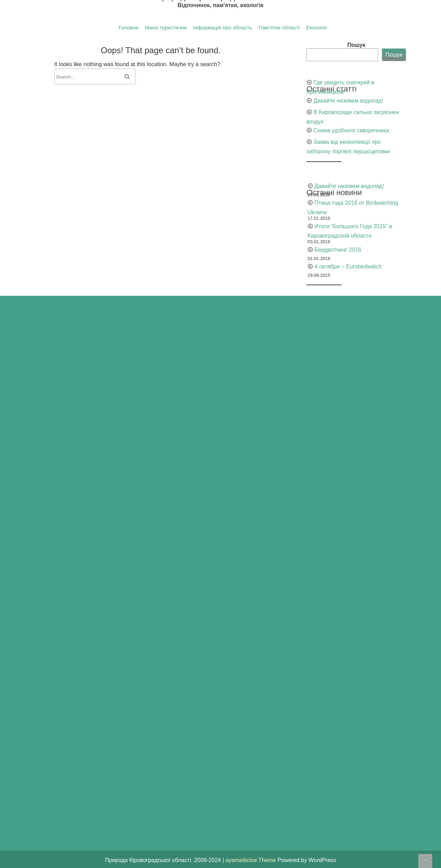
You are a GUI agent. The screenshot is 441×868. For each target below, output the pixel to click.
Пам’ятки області (279, 28)
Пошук (416, 45)
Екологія (316, 28)
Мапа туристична (166, 28)
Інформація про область (223, 28)
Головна (129, 28)
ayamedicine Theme (251, 860)
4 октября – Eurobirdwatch (407, 267)
